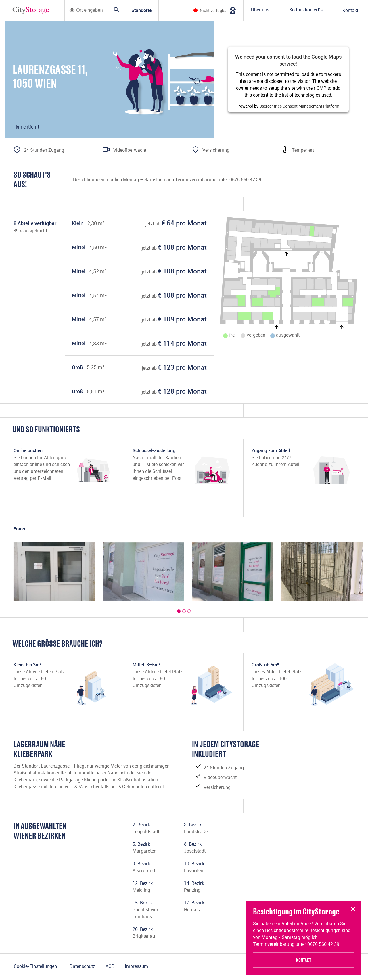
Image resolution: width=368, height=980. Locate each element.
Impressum (136, 966)
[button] (179, 611)
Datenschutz (82, 966)
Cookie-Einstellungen (35, 966)
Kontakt (350, 10)
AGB (110, 966)
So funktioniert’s (306, 10)
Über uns (260, 10)
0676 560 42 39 (323, 944)
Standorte (141, 10)
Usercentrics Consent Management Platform (299, 106)
